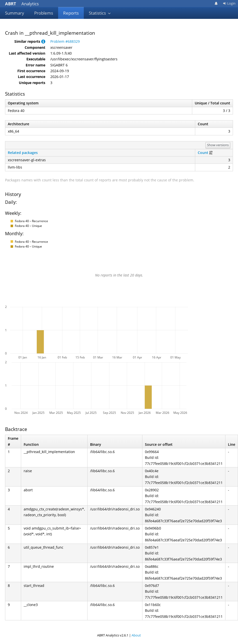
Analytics (22, 4)
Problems (44, 13)
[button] (43, 41)
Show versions (218, 145)
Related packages (23, 153)
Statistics (100, 13)
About (136, 635)
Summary (15, 13)
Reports (71, 13)
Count (203, 153)
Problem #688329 (65, 41)
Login (229, 3)
